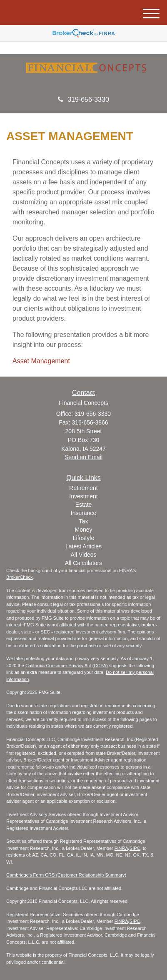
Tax (84, 521)
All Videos (83, 555)
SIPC (135, 848)
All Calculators (83, 563)
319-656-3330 (83, 99)
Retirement (83, 488)
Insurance (83, 513)
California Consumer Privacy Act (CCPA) (67, 666)
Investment (83, 496)
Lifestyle (83, 538)
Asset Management (41, 361)
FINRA (121, 848)
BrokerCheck (20, 577)
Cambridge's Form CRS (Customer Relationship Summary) (66, 875)
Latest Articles (83, 546)
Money (83, 530)
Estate (84, 505)
